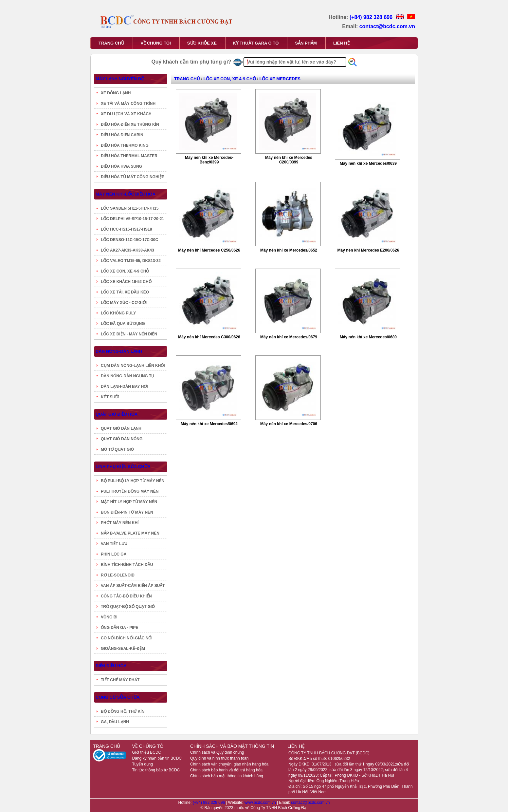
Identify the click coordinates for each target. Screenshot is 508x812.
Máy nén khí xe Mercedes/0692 (209, 424)
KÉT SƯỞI (110, 397)
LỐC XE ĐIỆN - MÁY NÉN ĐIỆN (129, 334)
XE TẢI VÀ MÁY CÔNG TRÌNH (128, 104)
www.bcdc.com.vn (261, 803)
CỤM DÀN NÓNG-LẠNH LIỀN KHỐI (133, 366)
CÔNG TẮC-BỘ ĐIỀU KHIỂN (126, 596)
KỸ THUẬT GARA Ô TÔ (256, 43)
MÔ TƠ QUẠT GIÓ (117, 449)
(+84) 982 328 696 (372, 17)
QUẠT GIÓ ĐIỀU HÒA (117, 414)
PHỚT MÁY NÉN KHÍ (120, 523)
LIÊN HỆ (341, 43)
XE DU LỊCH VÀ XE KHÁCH (126, 114)
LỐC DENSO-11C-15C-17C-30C (129, 240)
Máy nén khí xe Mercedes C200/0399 (289, 160)
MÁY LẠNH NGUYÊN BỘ (120, 79)
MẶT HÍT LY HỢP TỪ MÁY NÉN (129, 502)
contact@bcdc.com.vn (387, 26)
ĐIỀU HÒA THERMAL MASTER (129, 156)
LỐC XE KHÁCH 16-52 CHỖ (126, 282)
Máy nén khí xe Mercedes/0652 (289, 250)
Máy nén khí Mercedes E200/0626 (368, 250)
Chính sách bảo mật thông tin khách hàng (227, 776)
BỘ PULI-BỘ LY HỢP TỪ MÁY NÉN (133, 481)
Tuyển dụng (143, 764)
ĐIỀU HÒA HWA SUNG (121, 166)
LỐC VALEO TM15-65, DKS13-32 (131, 261)
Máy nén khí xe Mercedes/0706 (289, 424)
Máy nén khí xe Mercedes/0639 (368, 163)
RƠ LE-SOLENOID (118, 575)
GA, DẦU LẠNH (115, 722)
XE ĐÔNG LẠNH (116, 93)
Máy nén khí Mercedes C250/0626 (209, 250)
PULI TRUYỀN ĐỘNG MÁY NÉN (130, 491)
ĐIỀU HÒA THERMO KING (125, 145)
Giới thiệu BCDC (147, 752)
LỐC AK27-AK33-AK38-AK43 (127, 250)
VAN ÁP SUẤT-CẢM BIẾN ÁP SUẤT (133, 586)
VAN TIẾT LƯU (114, 544)
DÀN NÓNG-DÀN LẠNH (119, 351)
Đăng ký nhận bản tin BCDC (157, 758)
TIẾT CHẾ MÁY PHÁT (120, 680)
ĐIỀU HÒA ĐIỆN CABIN (122, 135)
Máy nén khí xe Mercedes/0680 (368, 337)
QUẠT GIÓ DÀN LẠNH (121, 428)
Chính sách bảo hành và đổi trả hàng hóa (226, 770)
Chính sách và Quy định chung (217, 752)
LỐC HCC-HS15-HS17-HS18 (126, 229)
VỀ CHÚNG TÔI (156, 43)
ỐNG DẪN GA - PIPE (120, 628)
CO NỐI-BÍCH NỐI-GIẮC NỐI (127, 638)
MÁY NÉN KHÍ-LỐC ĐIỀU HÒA (126, 194)
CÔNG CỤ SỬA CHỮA (118, 697)
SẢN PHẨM (306, 43)
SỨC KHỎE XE (202, 43)
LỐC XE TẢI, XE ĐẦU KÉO (125, 292)
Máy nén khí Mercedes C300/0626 (209, 337)
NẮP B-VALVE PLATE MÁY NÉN (130, 533)
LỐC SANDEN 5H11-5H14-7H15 (130, 208)
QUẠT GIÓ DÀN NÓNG (122, 439)
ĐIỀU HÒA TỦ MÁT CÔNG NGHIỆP (133, 177)
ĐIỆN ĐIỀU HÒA (111, 666)
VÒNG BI (109, 617)
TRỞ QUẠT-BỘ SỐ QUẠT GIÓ (128, 607)
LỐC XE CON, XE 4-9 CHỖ (125, 271)
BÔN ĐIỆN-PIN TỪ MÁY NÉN (127, 512)
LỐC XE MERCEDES (280, 79)
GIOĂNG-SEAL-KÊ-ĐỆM (123, 649)
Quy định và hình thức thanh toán (219, 758)
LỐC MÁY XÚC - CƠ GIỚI (124, 303)
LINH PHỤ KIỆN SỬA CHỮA (123, 467)
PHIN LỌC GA (114, 554)
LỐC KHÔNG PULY (118, 313)
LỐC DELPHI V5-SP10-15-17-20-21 (132, 219)
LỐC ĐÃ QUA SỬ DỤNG (123, 324)
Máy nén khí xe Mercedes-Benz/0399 (209, 160)
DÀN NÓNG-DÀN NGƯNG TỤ (127, 376)
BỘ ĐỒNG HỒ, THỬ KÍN (123, 711)
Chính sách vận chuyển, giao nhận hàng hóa (229, 764)
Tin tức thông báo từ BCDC (156, 770)
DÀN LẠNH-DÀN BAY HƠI (124, 387)
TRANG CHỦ (111, 43)
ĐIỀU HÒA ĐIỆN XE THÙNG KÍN (130, 124)
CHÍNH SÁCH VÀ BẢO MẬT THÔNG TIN (232, 746)
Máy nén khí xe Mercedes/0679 (289, 337)
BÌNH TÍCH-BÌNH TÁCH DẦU (127, 565)
